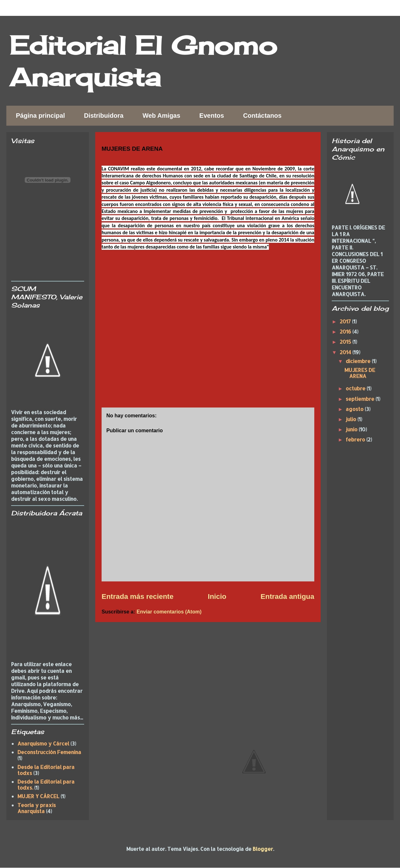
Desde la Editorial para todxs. (46, 785)
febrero (356, 439)
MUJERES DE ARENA (360, 373)
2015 (346, 342)
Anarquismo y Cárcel (43, 743)
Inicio (217, 596)
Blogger (263, 849)
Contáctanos (262, 116)
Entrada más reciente (138, 596)
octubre (356, 388)
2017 (346, 321)
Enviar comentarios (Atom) (169, 612)
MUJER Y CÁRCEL (38, 796)
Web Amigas (161, 116)
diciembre (359, 361)
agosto (355, 409)
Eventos (212, 116)
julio (352, 419)
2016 (346, 331)
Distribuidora (103, 116)
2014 (346, 352)
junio (352, 429)
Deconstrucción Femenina (49, 752)
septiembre (361, 399)
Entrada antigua (287, 596)
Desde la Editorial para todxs (46, 770)
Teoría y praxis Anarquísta (37, 808)
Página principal (40, 116)
